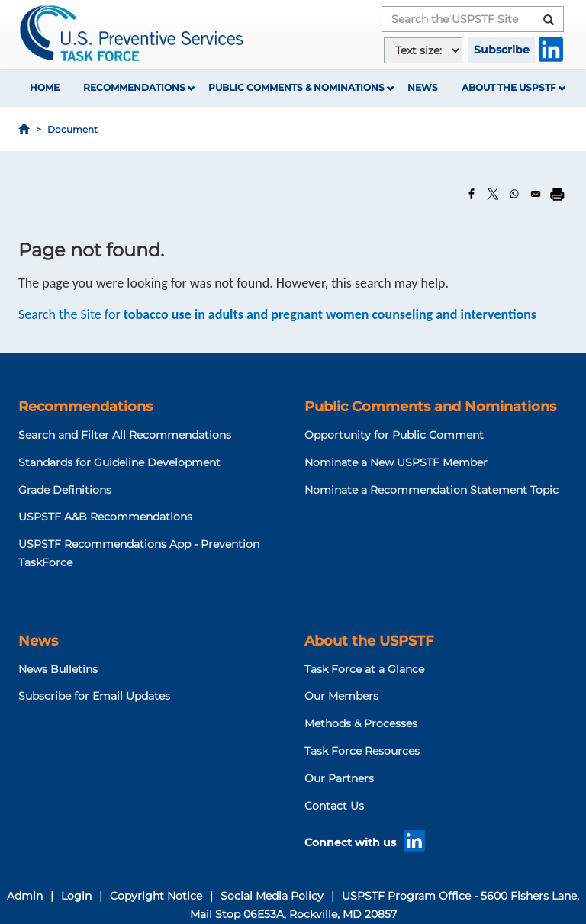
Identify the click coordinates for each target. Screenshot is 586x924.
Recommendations (134, 87)
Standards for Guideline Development (119, 462)
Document (72, 129)
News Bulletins (58, 669)
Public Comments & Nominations (296, 87)
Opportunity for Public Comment (394, 435)
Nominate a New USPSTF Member (396, 462)
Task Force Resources (362, 751)
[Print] (557, 194)
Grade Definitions (65, 490)
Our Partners (339, 778)
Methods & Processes (361, 723)
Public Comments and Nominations (430, 407)
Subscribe (502, 50)
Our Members (341, 696)
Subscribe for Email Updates (94, 696)
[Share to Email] (536, 194)
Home (45, 87)
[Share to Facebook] (472, 194)
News (423, 87)
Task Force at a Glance (364, 669)
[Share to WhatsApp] (514, 194)
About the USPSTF (509, 87)
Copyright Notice (156, 896)
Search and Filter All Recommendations (125, 435)
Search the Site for (277, 314)
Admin (25, 896)
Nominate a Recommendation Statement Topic (431, 490)
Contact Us (334, 806)
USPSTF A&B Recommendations (105, 517)
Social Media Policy (272, 896)
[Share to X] (493, 194)
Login (76, 896)
